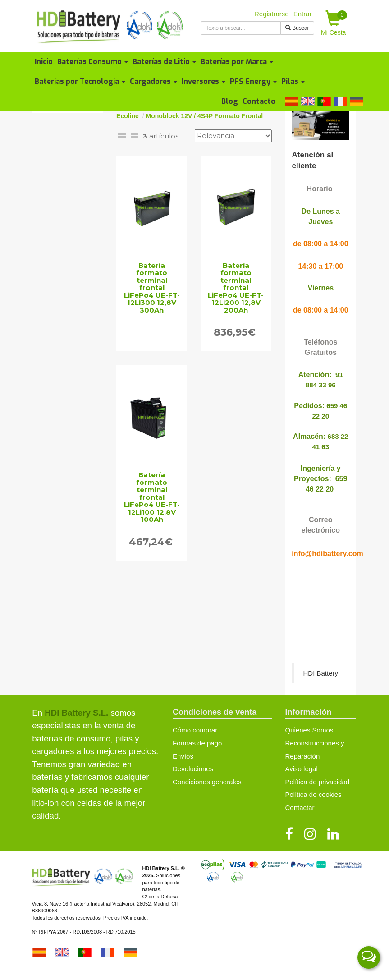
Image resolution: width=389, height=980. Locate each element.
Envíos (183, 756)
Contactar (300, 807)
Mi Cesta (334, 23)
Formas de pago (197, 743)
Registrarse (272, 14)
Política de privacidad (318, 782)
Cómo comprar (195, 730)
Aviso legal (302, 769)
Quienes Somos (309, 730)
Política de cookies (313, 794)
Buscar (297, 28)
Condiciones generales (207, 782)
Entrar (303, 14)
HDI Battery (321, 673)
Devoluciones (193, 769)
